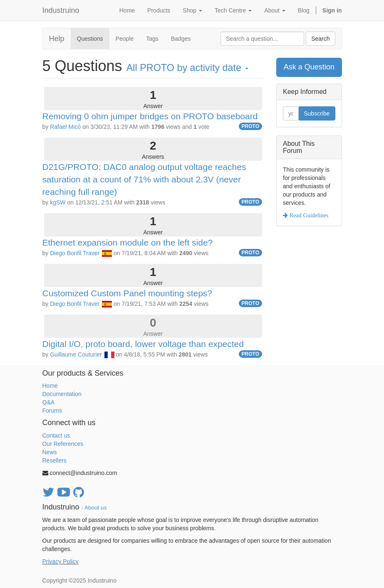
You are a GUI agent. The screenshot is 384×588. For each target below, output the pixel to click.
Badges (181, 39)
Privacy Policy (61, 561)
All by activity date (187, 68)
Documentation (62, 394)
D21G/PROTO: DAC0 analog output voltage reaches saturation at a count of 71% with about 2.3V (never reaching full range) (144, 179)
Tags (152, 39)
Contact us (56, 435)
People (125, 39)
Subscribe (317, 113)
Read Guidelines (308, 215)
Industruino (61, 10)
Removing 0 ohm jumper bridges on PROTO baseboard (150, 116)
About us (95, 508)
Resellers (55, 460)
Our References (63, 444)
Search (320, 39)
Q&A (49, 402)
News (50, 452)
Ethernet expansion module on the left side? (128, 242)
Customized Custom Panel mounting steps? (128, 293)
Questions (90, 39)
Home (50, 386)
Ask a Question (309, 67)
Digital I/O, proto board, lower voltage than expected (143, 344)
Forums (52, 411)
